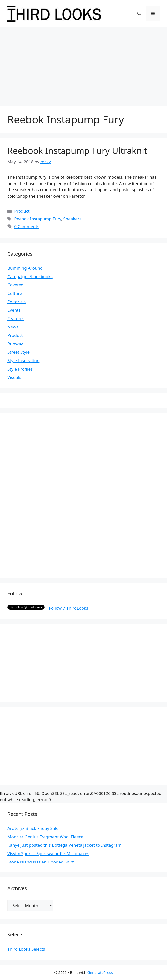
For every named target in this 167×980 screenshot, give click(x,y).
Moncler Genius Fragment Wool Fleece (45, 837)
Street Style (19, 352)
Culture (15, 293)
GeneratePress (100, 972)
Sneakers (72, 219)
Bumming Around (25, 268)
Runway (15, 344)
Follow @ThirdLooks (69, 608)
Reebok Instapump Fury (38, 219)
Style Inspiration (23, 361)
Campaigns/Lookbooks (30, 276)
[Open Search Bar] (139, 13)
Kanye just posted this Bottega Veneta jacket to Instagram (64, 845)
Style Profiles (20, 369)
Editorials (17, 302)
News (13, 327)
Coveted (15, 285)
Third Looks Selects (26, 949)
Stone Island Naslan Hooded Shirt (41, 862)
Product (22, 211)
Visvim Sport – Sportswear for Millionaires (48, 853)
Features (16, 318)
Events (14, 310)
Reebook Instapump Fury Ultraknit (77, 151)
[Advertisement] (83, 64)
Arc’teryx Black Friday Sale (33, 828)
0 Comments (27, 226)
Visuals (14, 377)
